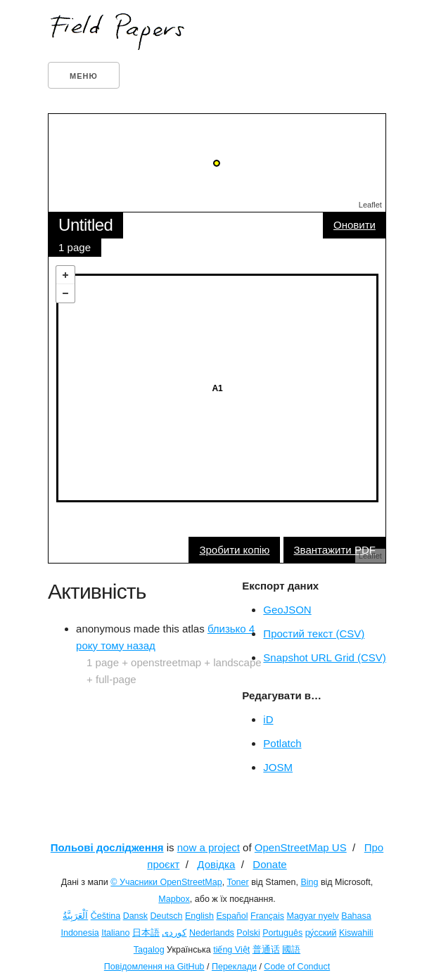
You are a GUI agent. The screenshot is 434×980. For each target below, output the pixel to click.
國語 (291, 950)
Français (267, 916)
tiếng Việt (231, 950)
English (199, 916)
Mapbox (174, 899)
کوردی (174, 933)
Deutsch (167, 916)
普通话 (266, 950)
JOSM (278, 767)
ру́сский (321, 933)
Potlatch (282, 743)
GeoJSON (287, 610)
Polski (248, 933)
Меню (84, 76)
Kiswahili (356, 933)
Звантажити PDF (335, 550)
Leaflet (370, 205)
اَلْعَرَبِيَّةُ (75, 916)
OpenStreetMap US (301, 847)
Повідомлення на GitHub (154, 967)
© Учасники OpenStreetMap (166, 882)
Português (282, 933)
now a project (209, 847)
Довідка (216, 864)
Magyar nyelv (312, 916)
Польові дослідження (107, 847)
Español (232, 916)
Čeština (106, 916)
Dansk (135, 916)
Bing (309, 882)
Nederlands (212, 933)
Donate (269, 864)
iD (268, 719)
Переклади (234, 967)
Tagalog (149, 950)
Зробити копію (234, 550)
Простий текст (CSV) (314, 634)
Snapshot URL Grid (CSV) (325, 657)
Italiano (115, 933)
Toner (237, 882)
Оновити (355, 225)
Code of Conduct (297, 967)
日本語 (146, 933)
